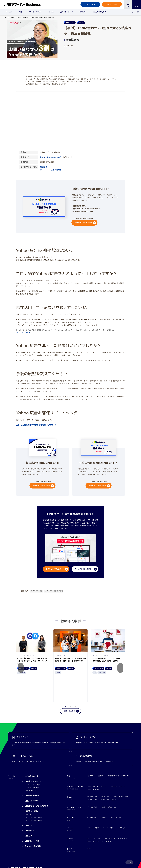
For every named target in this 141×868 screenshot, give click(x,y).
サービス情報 (105, 772)
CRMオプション (31, 766)
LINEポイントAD (32, 816)
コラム (51, 12)
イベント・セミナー (35, 12)
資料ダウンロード (67, 12)
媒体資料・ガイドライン (109, 782)
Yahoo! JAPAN (24, 855)
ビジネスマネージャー (33, 751)
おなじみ (91, 824)
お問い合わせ (90, 4)
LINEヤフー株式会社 (36, 855)
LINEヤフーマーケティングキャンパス (115, 813)
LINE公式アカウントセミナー (97, 762)
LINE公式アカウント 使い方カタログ (118, 751)
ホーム (7, 17)
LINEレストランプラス (33, 763)
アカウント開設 (112, 4)
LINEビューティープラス (33, 760)
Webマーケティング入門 (121, 772)
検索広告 (44, 167)
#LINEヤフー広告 (37, 591)
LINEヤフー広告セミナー (96, 765)
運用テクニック (93, 772)
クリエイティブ (93, 775)
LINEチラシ (29, 811)
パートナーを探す (94, 803)
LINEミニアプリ (31, 776)
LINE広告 (28, 801)
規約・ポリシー (13, 855)
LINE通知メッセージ (33, 771)
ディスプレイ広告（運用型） (52, 170)
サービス (9, 12)
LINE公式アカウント (33, 757)
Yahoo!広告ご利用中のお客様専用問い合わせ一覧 (36, 425)
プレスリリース (93, 793)
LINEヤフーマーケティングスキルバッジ (100, 817)
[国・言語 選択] (138, 12)
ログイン (128, 7)
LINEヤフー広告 (31, 786)
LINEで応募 (29, 806)
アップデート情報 (116, 793)
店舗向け (100, 751)
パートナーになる (108, 803)
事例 (20, 12)
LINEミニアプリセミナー (118, 762)
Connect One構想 (33, 821)
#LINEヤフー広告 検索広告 (54, 591)
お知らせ (83, 12)
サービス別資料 (93, 782)
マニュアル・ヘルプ (94, 813)
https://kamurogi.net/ (50, 157)
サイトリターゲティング (24, 332)
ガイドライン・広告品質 (109, 775)
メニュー (137, 4)
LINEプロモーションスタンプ (36, 781)
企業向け (91, 751)
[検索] (133, 12)
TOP (130, 837)
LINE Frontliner (123, 803)
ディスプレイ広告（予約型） (34, 796)
